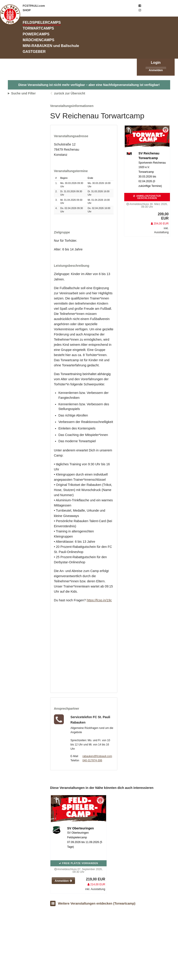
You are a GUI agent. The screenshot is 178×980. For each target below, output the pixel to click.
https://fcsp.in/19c (99, 600)
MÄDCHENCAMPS (38, 40)
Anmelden (156, 70)
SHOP (27, 10)
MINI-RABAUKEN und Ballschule (51, 46)
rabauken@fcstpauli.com (97, 756)
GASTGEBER (34, 51)
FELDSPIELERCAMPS (42, 22)
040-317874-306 (92, 760)
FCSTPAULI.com (34, 6)
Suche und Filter (24, 93)
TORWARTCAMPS (38, 28)
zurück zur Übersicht (70, 93)
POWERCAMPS (36, 34)
